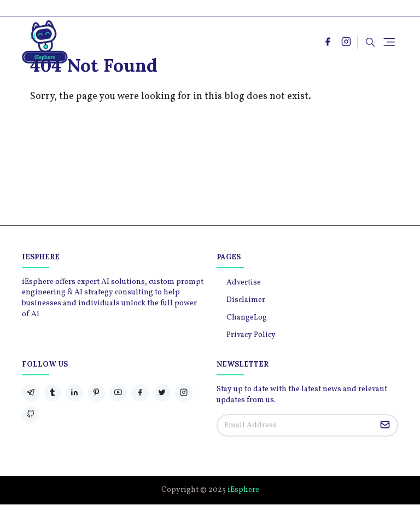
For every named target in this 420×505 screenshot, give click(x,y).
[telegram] (31, 393)
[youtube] (118, 393)
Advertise (244, 283)
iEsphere (243, 490)
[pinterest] (96, 393)
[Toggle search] (370, 42)
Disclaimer (246, 300)
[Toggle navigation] (389, 42)
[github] (31, 415)
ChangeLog (247, 318)
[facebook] (328, 42)
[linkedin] (74, 393)
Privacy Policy (251, 335)
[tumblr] (52, 393)
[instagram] (346, 42)
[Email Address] (296, 425)
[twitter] (162, 393)
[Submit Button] (385, 425)
